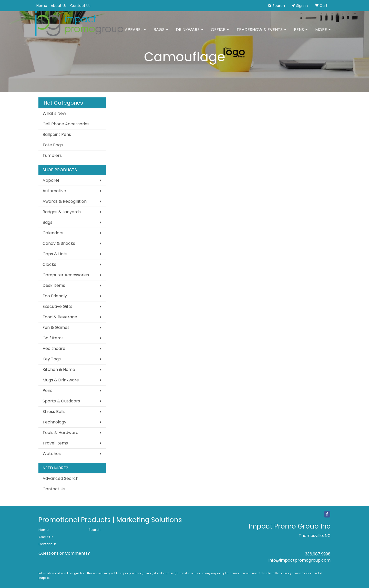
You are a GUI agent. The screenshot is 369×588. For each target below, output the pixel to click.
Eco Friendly (55, 296)
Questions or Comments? (64, 553)
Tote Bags (53, 145)
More (323, 33)
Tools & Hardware (60, 433)
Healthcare (54, 348)
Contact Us (80, 6)
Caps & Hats (55, 254)
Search (94, 530)
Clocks (49, 264)
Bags (161, 33)
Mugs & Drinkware (61, 380)
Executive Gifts (57, 306)
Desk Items (54, 285)
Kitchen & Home (59, 369)
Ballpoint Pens (57, 134)
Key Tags (52, 359)
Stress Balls (54, 412)
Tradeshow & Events (261, 33)
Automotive (54, 191)
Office (220, 33)
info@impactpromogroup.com (300, 560)
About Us (59, 6)
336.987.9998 (318, 554)
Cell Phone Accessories (66, 124)
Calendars (53, 233)
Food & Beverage (60, 317)
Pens (301, 33)
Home (42, 6)
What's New (54, 113)
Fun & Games (56, 327)
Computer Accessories (66, 275)
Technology (54, 422)
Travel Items (55, 443)
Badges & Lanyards (62, 212)
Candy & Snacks (59, 243)
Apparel (135, 33)
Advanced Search (60, 478)
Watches (52, 454)
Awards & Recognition (65, 201)
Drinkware (189, 33)
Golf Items (53, 338)
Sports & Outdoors (61, 401)
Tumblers (52, 155)
